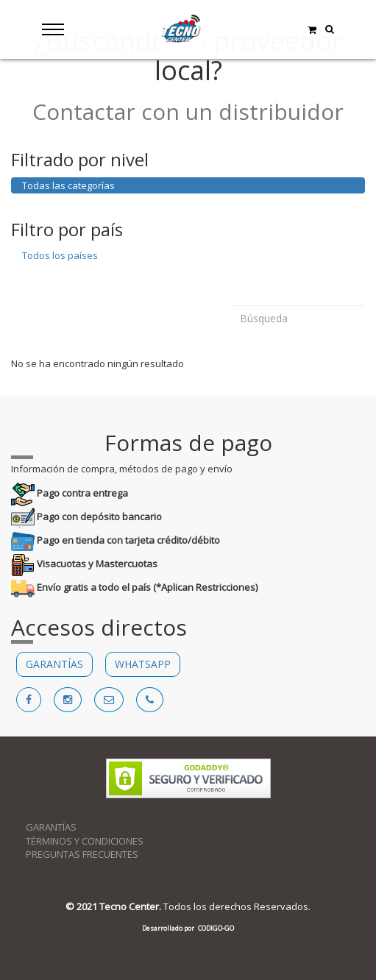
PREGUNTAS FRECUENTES (82, 854)
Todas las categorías (68, 185)
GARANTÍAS (54, 664)
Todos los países (60, 255)
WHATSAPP (143, 664)
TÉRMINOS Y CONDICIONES (85, 841)
